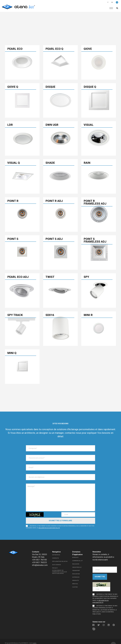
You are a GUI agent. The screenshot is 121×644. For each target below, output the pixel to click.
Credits (35, 637)
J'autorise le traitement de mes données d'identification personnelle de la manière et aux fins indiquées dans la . (60, 522)
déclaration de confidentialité (49, 523)
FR (117, 2)
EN (112, 2)
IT (108, 2)
